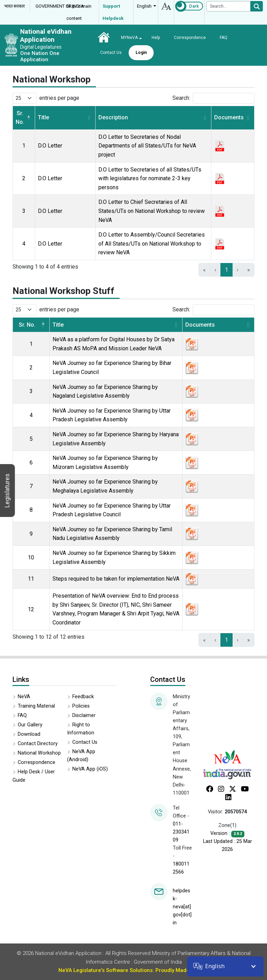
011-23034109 (181, 832)
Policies (81, 706)
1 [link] (226, 270)
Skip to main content (79, 12)
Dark (194, 6)
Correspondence (190, 38)
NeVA (24, 697)
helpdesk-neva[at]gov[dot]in (182, 907)
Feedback (83, 697)
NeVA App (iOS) (90, 769)
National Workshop (39, 753)
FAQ (224, 38)
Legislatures (7, 491)
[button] (29, 118)
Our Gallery (30, 725)
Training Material (36, 706)
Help (156, 38)
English (144, 6)
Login (141, 53)
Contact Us (111, 53)
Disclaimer (84, 715)
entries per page (59, 98)
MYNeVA (129, 38)
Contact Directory (38, 744)
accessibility (166, 6)
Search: (181, 98)
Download (29, 734)
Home (104, 37)
